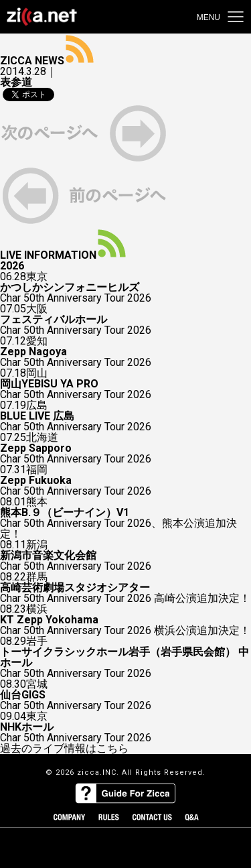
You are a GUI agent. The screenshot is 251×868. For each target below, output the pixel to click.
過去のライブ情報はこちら (64, 749)
